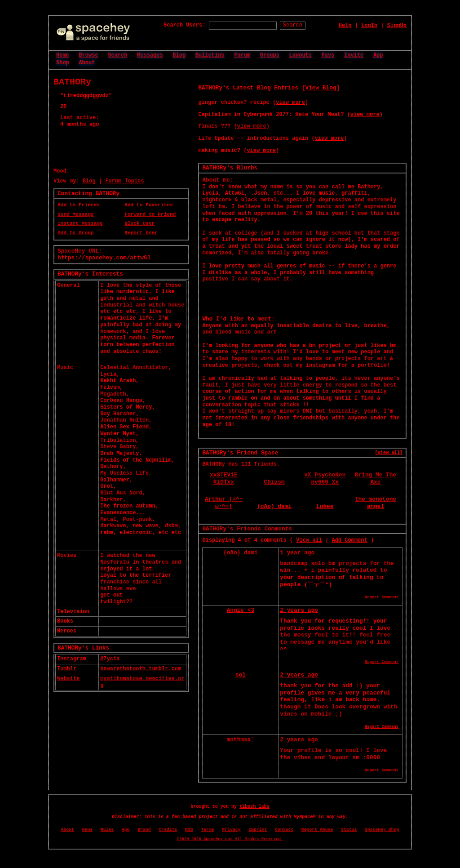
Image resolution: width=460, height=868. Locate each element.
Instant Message (80, 223)
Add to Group (76, 233)
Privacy (231, 830)
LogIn (369, 26)
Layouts (301, 55)
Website (68, 679)
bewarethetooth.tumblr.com (141, 669)
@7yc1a (110, 659)
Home (63, 55)
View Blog (321, 88)
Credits (168, 830)
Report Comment (382, 597)
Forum (242, 55)
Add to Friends (79, 205)
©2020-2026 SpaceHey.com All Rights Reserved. (230, 839)
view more (290, 102)
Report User (141, 233)
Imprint (258, 830)
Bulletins (210, 55)
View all (309, 540)
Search (293, 25)
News (88, 830)
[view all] (389, 453)
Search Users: (185, 25)
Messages (150, 55)
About (87, 63)
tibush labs (254, 807)
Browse (88, 55)
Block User (139, 223)
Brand (144, 830)
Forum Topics (124, 181)
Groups (270, 55)
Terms (207, 830)
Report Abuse (317, 830)
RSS (189, 830)
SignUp (397, 26)
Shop (63, 63)
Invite (354, 55)
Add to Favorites (148, 205)
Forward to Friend (150, 214)
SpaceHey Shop (382, 830)
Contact (284, 830)
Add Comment (349, 540)
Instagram (72, 659)
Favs (328, 55)
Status (349, 830)
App (378, 55)
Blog (179, 55)
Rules (107, 830)
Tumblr (67, 669)
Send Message (76, 214)
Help (345, 26)
